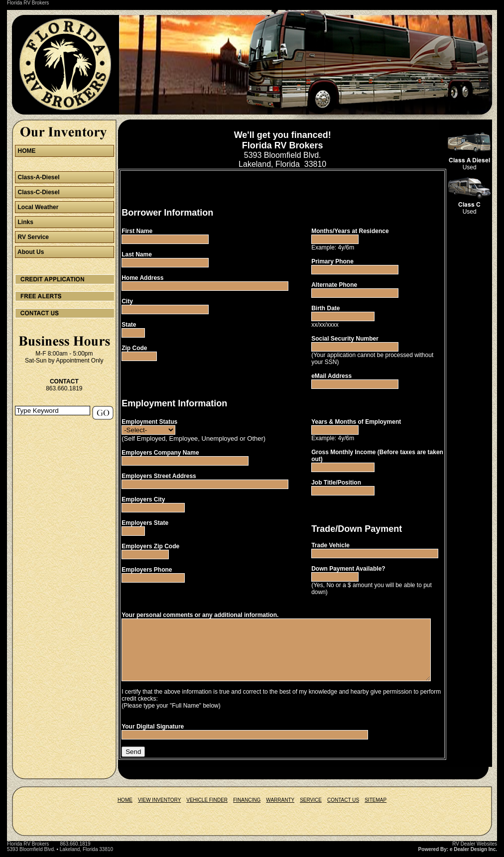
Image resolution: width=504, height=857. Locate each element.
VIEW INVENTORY (159, 805)
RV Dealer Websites (475, 849)
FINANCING (247, 805)
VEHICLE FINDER (207, 805)
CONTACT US (343, 805)
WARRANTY (280, 805)
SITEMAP (376, 805)
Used (489, 167)
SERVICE (311, 805)
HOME (125, 805)
